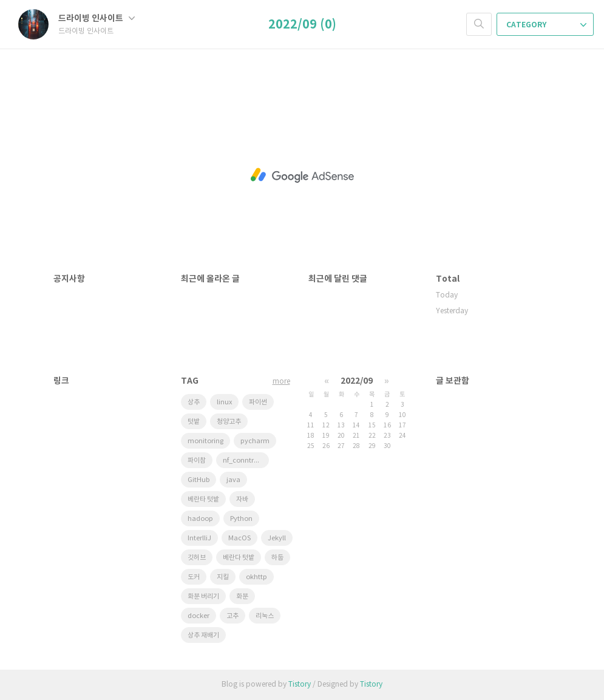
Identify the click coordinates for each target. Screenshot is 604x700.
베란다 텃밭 (239, 558)
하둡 (277, 558)
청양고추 (229, 422)
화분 (242, 596)
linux (224, 402)
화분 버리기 (203, 596)
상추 (194, 402)
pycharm (255, 441)
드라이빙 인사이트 (97, 19)
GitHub (199, 480)
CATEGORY (546, 25)
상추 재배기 (203, 635)
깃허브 (197, 558)
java (233, 480)
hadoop (200, 519)
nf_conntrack (244, 460)
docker (199, 616)
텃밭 (194, 422)
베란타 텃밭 (203, 499)
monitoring (205, 441)
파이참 (197, 460)
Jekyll (277, 538)
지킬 (223, 577)
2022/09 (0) (302, 25)
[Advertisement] (302, 175)
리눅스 (265, 616)
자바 (242, 499)
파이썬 (258, 402)
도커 (194, 577)
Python (241, 519)
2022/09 (357, 381)
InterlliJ (199, 538)
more (281, 382)
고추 (232, 616)
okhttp (256, 577)
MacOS (239, 538)
